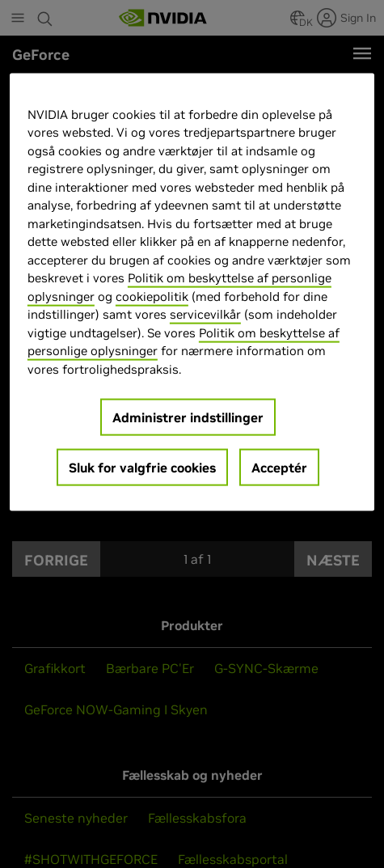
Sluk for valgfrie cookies (142, 468)
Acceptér (279, 468)
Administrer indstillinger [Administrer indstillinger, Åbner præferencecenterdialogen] (188, 417)
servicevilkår (205, 314)
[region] (192, 293)
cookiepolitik (152, 296)
